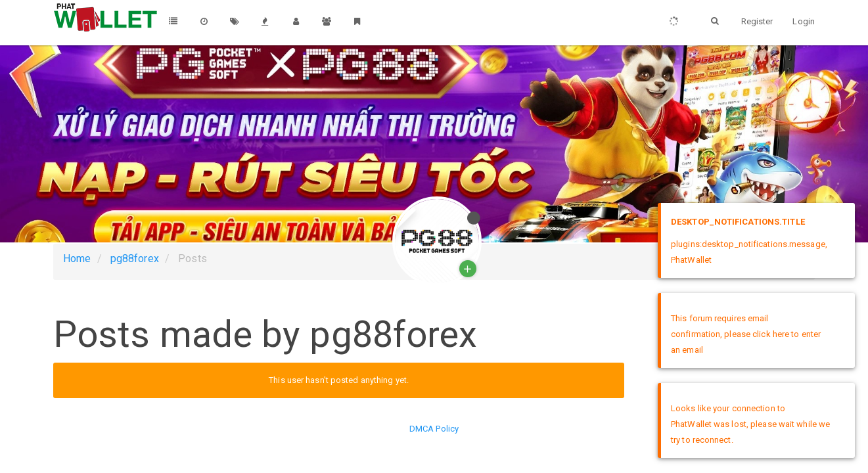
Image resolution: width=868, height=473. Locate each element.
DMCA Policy (434, 429)
